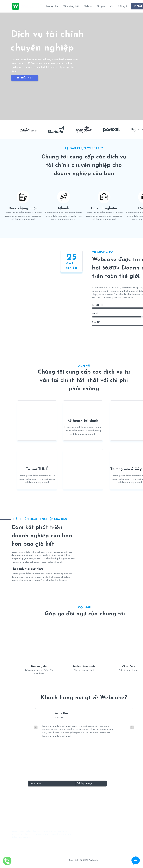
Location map (100, 852)
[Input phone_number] (91, 784)
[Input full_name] (51, 784)
